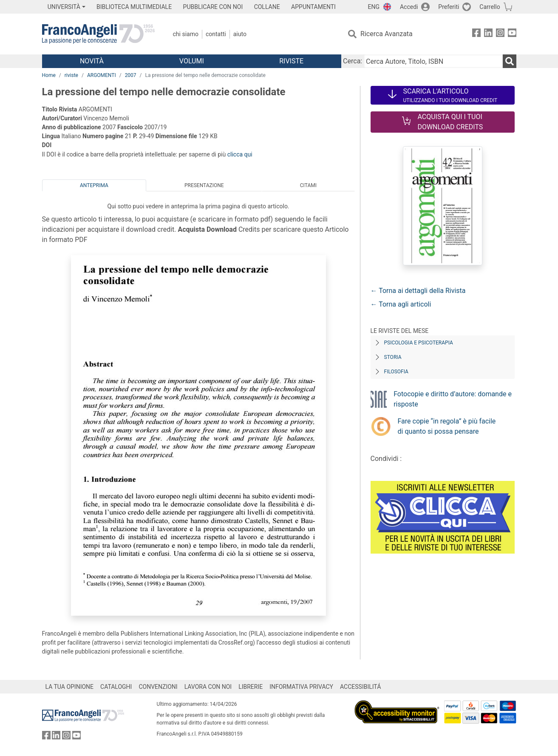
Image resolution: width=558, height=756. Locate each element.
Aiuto (240, 34)
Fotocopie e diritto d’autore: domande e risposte (453, 399)
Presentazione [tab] (204, 185)
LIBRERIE (251, 687)
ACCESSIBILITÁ (360, 687)
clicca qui (240, 154)
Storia (393, 357)
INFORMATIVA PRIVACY (301, 687)
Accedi (409, 7)
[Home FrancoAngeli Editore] (98, 34)
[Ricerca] (510, 61)
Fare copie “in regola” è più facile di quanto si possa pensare (447, 426)
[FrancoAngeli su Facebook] (476, 34)
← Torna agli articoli (401, 304)
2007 (131, 75)
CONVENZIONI (158, 687)
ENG (374, 7)
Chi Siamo (186, 34)
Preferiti (449, 7)
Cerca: (353, 61)
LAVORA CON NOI (208, 687)
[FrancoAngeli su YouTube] (512, 34)
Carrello (490, 7)
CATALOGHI (116, 687)
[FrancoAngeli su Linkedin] (488, 34)
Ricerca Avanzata (387, 34)
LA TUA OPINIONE (70, 687)
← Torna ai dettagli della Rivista (418, 291)
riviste (71, 75)
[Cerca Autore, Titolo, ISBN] (433, 61)
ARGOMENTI (102, 75)
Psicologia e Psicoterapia (419, 343)
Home (49, 75)
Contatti (216, 34)
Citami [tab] (308, 185)
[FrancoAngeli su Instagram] (500, 34)
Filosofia (396, 372)
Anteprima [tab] (94, 185)
